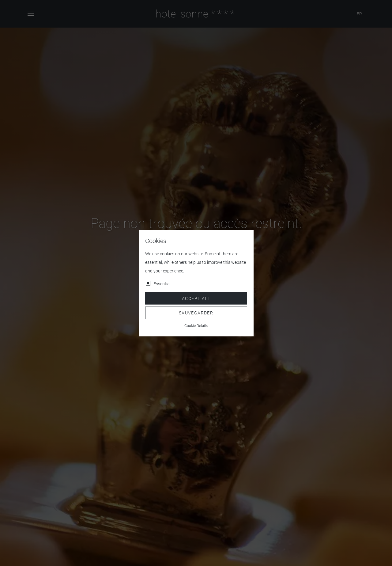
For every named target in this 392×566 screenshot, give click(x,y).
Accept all (196, 298)
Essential (162, 283)
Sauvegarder (196, 313)
